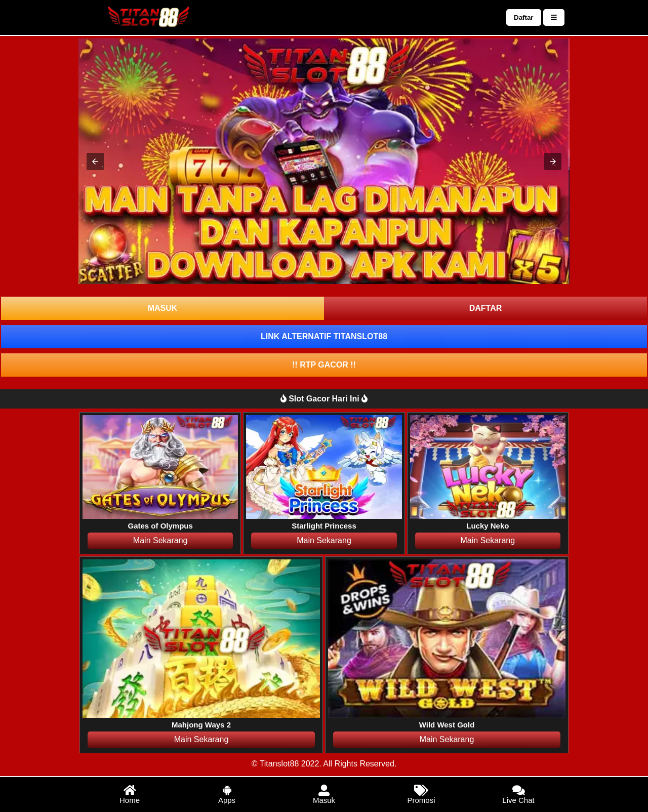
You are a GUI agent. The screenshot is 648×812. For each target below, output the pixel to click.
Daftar (524, 17)
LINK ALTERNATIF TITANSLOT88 (324, 336)
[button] (95, 161)
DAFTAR (486, 308)
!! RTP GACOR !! (324, 365)
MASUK (163, 308)
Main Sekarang (160, 540)
